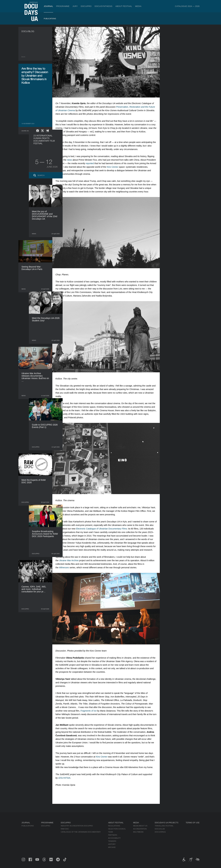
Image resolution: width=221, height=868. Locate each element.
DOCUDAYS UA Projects (167, 823)
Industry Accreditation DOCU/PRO (77, 826)
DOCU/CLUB (160, 829)
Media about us (140, 826)
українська (33, 2)
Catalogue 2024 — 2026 (187, 6)
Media (138, 6)
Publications (50, 19)
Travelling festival (164, 826)
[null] (38, 131)
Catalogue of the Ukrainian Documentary (81, 832)
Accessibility (114, 838)
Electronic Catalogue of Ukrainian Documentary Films (104, 529)
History (112, 844)
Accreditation (140, 829)
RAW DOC (65, 829)
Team (111, 832)
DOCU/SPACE (160, 832)
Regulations (114, 826)
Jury (75, 6)
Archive (112, 847)
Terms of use (193, 823)
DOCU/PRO (86, 6)
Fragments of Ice (91, 711)
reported (93, 163)
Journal (48, 6)
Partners (113, 835)
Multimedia (138, 832)
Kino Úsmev (115, 167)
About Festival (124, 6)
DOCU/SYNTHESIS (103, 6)
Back (23, 57)
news (72, 160)
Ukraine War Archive (72, 560)
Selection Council (117, 829)
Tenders (112, 841)
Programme (63, 6)
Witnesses (67, 568)
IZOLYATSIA (67, 778)
